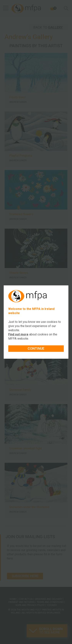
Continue (36, 348)
